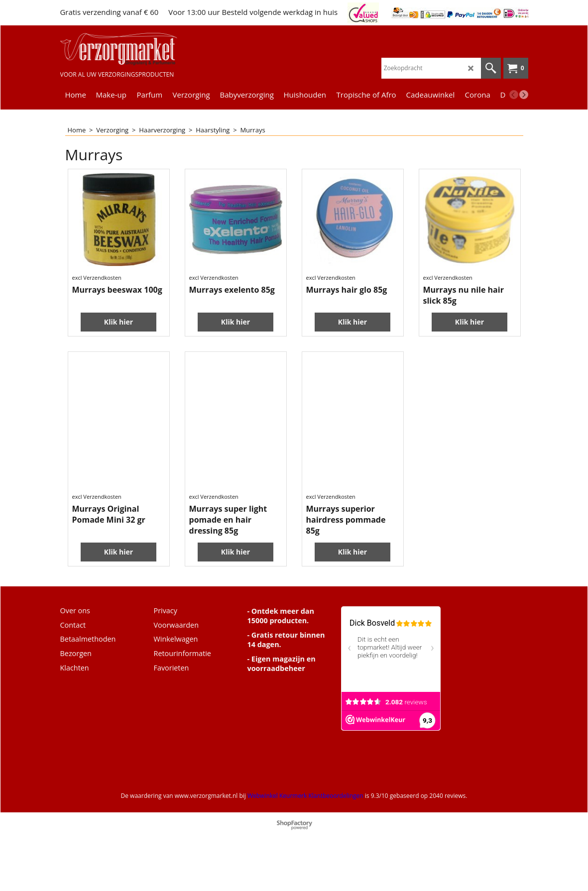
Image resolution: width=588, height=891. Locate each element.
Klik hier (118, 347)
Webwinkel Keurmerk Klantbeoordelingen (305, 832)
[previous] (514, 95)
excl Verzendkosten (97, 314)
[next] (524, 95)
